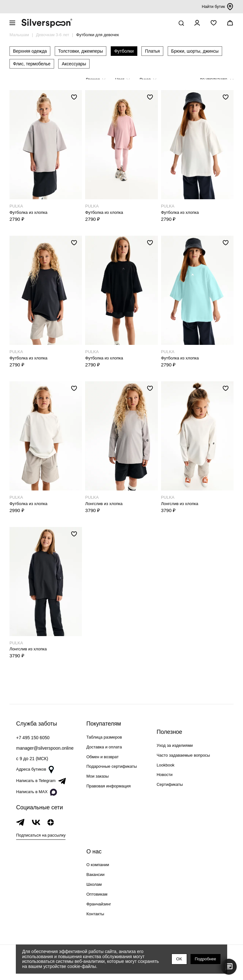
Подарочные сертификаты (112, 766)
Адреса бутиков (35, 770)
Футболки (124, 51)
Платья (152, 51)
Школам (94, 884)
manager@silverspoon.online (45, 748)
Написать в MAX (37, 792)
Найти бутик (218, 7)
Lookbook (165, 765)
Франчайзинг (99, 904)
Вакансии (95, 875)
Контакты (95, 914)
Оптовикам (97, 894)
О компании (98, 865)
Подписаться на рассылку (41, 835)
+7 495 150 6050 (33, 738)
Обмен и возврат (103, 757)
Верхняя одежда (30, 51)
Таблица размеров (104, 737)
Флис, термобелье (32, 64)
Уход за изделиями (175, 745)
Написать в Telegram (41, 781)
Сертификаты (170, 784)
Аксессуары (74, 64)
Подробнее (206, 959)
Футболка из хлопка (28, 212)
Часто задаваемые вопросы (183, 755)
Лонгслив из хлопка (104, 504)
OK (179, 959)
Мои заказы (98, 776)
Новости (165, 775)
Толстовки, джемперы (81, 51)
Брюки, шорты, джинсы (195, 51)
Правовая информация (109, 786)
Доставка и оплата (104, 747)
